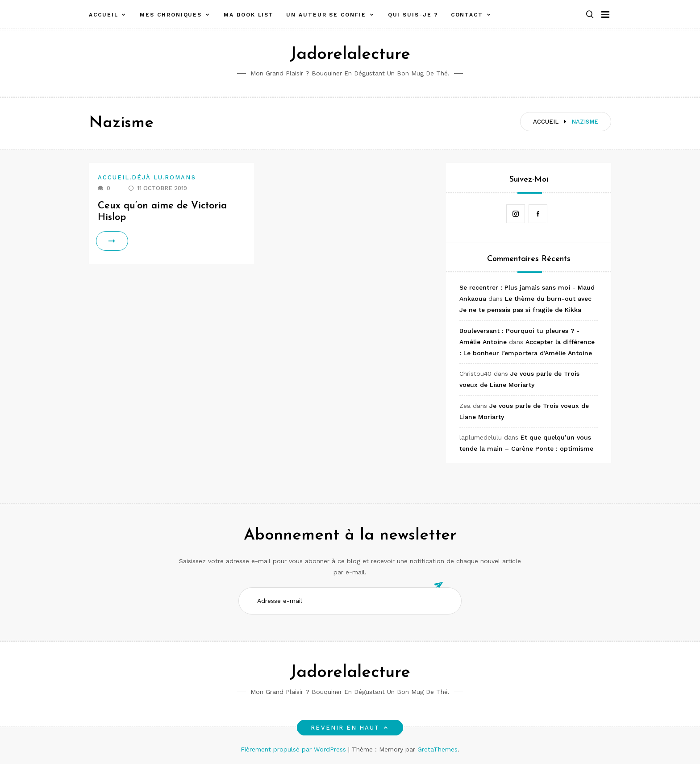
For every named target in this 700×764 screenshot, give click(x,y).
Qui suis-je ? (413, 15)
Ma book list (249, 15)
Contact (467, 15)
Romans (180, 177)
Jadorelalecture (350, 55)
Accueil (103, 15)
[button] (590, 15)
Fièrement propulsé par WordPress (294, 749)
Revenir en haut (350, 728)
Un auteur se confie (326, 15)
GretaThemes (437, 749)
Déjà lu (148, 177)
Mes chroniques (171, 15)
